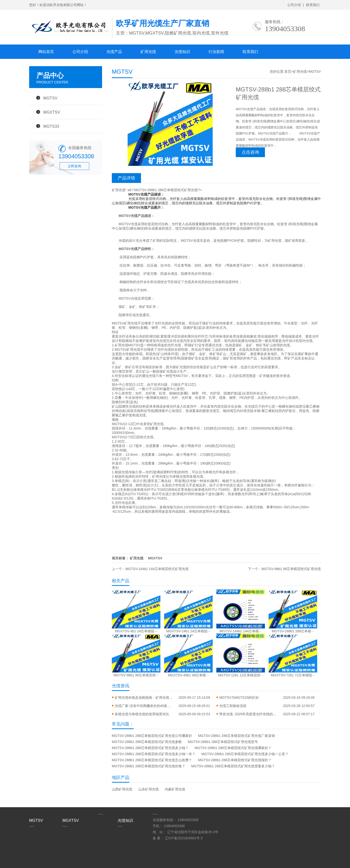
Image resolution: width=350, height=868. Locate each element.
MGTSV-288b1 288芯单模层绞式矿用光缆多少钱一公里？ (245, 754)
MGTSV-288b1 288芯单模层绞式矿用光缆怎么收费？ (152, 760)
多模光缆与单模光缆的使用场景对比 (142, 714)
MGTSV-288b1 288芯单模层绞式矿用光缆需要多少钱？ (233, 766)
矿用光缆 (148, 52)
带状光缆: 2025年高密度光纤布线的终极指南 (248, 714)
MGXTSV (52, 112)
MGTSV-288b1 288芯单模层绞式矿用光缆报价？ (235, 760)
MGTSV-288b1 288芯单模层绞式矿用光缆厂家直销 (236, 736)
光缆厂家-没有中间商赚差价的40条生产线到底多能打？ (144, 706)
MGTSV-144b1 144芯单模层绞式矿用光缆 (157, 569)
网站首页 (46, 52)
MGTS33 (51, 126)
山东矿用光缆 (149, 789)
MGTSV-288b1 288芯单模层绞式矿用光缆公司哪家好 (152, 736)
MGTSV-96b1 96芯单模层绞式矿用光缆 (291, 569)
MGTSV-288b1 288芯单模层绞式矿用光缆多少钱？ (150, 748)
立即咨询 (74, 166)
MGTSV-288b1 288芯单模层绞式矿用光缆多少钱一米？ (154, 754)
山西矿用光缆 (122, 789)
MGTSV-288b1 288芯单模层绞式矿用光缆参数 (147, 742)
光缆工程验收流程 (233, 706)
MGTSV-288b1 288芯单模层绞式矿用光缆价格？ (149, 766)
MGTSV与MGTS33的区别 (239, 698)
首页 (288, 72)
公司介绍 (294, 5)
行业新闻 (216, 52)
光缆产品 (114, 52)
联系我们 (313, 5)
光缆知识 (182, 52)
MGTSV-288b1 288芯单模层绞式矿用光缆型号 (223, 742)
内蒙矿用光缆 (175, 789)
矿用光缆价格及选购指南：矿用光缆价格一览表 (144, 698)
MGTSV (50, 98)
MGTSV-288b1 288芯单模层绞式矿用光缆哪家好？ (233, 748)
